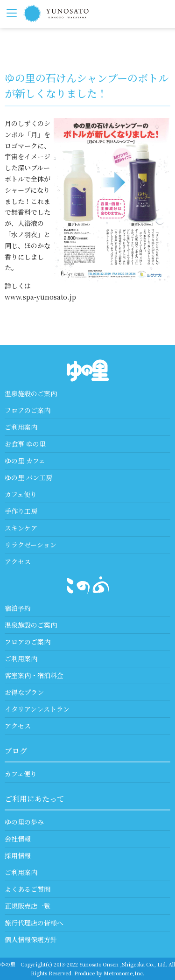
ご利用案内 (21, 427)
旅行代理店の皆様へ (34, 923)
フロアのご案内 (28, 410)
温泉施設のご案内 (31, 393)
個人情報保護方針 (31, 939)
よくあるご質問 (28, 889)
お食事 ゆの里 (25, 444)
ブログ (16, 751)
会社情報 (18, 839)
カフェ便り (21, 494)
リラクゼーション (31, 545)
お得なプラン (24, 692)
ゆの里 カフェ (25, 461)
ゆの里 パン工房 (28, 477)
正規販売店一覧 (28, 906)
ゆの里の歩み (24, 822)
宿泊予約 (18, 608)
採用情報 (18, 855)
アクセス (18, 561)
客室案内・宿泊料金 (34, 675)
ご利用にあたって (35, 799)
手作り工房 (21, 511)
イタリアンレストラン (37, 709)
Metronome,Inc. (124, 973)
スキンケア (21, 528)
